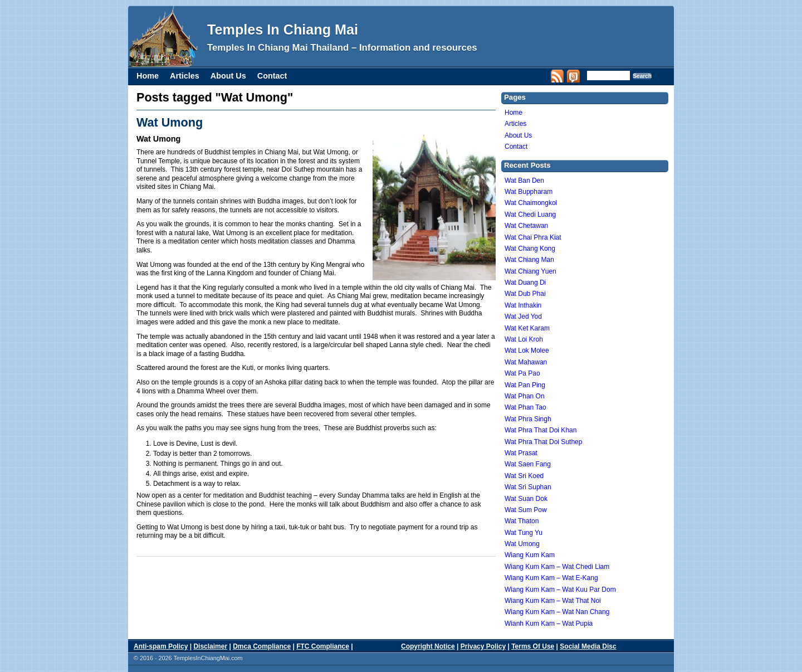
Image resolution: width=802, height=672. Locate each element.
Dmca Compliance (262, 646)
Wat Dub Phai (525, 294)
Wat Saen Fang (528, 464)
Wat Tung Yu (524, 533)
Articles (185, 76)
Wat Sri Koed (524, 476)
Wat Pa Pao (522, 373)
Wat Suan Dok (526, 499)
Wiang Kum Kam (530, 555)
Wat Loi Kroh (524, 339)
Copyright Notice (428, 646)
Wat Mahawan (526, 362)
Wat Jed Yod (523, 316)
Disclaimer (210, 646)
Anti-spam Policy (161, 646)
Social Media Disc (588, 646)
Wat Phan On (525, 396)
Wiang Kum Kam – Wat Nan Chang (557, 612)
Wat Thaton (522, 521)
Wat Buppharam (529, 192)
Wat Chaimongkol (531, 203)
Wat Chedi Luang (530, 215)
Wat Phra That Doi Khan (541, 430)
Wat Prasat (521, 453)
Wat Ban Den (524, 181)
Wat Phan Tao (525, 407)
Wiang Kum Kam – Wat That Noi (553, 601)
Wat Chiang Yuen (530, 271)
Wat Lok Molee (527, 350)
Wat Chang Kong (530, 249)
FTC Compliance (323, 646)
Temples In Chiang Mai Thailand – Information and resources (342, 48)
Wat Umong (170, 122)
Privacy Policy (483, 646)
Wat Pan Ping (525, 385)
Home (148, 76)
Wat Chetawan (526, 226)
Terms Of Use (533, 646)
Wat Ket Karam (527, 328)
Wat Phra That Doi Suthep (543, 442)
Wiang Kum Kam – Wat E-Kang (551, 578)
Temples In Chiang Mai (283, 30)
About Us (228, 76)
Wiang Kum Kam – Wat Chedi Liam (557, 567)
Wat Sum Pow (526, 510)
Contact (272, 76)
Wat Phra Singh (528, 419)
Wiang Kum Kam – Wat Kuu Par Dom (560, 590)
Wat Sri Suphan (528, 487)
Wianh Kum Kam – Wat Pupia (549, 624)
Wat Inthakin (523, 305)
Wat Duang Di (525, 283)
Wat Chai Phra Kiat (533, 237)
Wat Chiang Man (529, 260)
